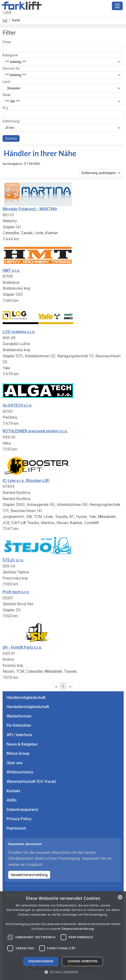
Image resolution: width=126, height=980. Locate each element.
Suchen (11, 138)
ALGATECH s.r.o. (17, 405)
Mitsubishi (107, 517)
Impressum (16, 828)
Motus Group (18, 753)
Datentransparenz (22, 809)
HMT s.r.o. (11, 270)
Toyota (61, 517)
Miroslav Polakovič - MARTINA (30, 209)
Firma (7, 42)
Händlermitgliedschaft (26, 697)
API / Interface (19, 735)
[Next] (70, 687)
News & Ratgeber (22, 744)
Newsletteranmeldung (29, 875)
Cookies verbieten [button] (83, 961)
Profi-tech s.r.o (16, 592)
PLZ (6, 108)
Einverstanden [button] (41, 961)
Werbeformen (19, 716)
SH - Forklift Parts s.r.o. (22, 647)
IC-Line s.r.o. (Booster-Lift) (26, 480)
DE (5, 21)
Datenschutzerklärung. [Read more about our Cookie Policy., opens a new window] (78, 929)
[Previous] (56, 687)
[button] (63, 972)
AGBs (12, 800)
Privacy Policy (19, 819)
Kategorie (10, 55)
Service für (11, 68)
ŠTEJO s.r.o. (13, 560)
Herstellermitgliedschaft (28, 707)
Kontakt (13, 791)
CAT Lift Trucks (25, 523)
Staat (6, 95)
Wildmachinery (20, 772)
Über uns (14, 763)
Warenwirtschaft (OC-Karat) (31, 781)
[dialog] (63, 936)
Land (6, 81)
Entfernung (11, 121)
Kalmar (52, 233)
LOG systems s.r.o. (19, 332)
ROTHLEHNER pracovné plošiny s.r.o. (35, 431)
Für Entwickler (19, 725)
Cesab (27, 233)
